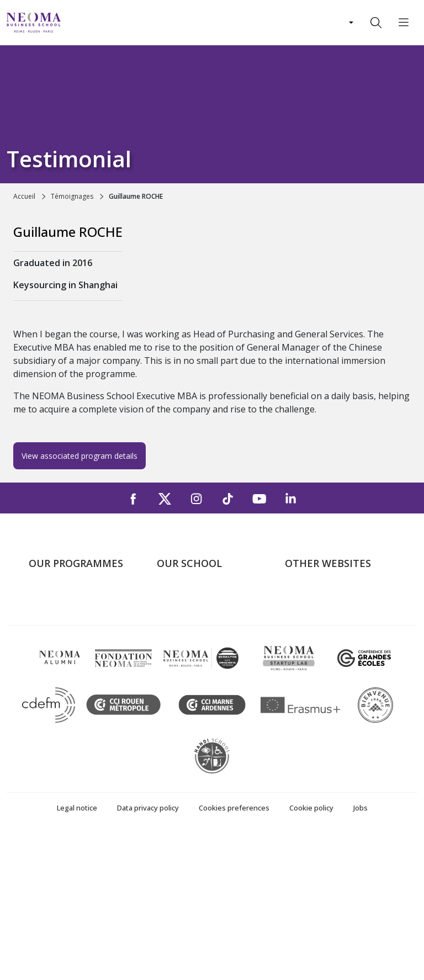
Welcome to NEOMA (326, 597)
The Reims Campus (194, 629)
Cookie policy (311, 951)
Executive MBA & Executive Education (82, 701)
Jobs (361, 951)
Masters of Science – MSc (80, 645)
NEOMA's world (316, 613)
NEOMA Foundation (325, 645)
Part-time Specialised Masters (70, 669)
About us (174, 597)
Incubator (304, 629)
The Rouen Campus (195, 645)
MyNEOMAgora (316, 661)
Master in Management (75, 629)
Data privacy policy (148, 951)
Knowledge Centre (321, 677)
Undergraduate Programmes (59, 605)
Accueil (24, 196)
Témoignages (72, 196)
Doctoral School (61, 724)
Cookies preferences (234, 951)
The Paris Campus (192, 613)
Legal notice (77, 951)
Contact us (178, 661)
